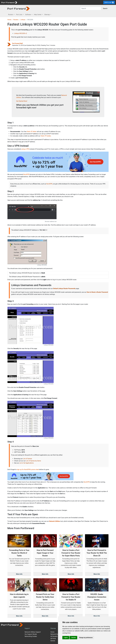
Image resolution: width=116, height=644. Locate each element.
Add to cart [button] (109, 2)
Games (53, 641)
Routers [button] (11, 15)
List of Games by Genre (33, 461)
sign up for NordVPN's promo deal (28, 469)
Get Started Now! (22, 101)
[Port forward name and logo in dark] (19, 8)
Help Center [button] (38, 15)
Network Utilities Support (33, 632)
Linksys (23, 20)
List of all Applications (27, 463)
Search (105, 8)
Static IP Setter (32, 132)
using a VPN (25, 149)
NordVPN (26, 174)
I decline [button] (73, 638)
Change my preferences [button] (86, 638)
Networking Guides (31, 636)
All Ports (53, 639)
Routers (16, 20)
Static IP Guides (46, 136)
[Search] (91, 9)
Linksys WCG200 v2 (21, 33)
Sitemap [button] (47, 15)
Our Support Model (31, 634)
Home (9, 20)
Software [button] (28, 15)
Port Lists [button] (19, 15)
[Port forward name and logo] (9, 2)
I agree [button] (66, 638)
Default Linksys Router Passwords (64, 289)
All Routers (54, 636)
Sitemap (53, 628)
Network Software (56, 634)
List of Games (28, 459)
